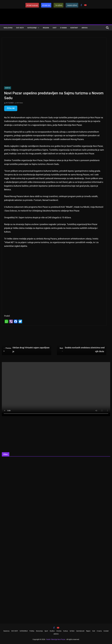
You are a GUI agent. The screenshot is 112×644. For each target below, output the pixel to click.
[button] (38, 28)
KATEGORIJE (32, 28)
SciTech (72, 631)
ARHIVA (85, 28)
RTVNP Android (32, 5)
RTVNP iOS (46, 5)
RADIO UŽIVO (72, 5)
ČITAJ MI (11, 108)
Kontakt (74, 28)
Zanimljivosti (80, 631)
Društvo (8, 88)
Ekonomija (39, 631)
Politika (32, 631)
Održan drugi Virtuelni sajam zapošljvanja (27, 349)
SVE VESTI (20, 28)
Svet (55, 28)
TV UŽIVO (59, 5)
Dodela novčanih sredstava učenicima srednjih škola (82, 349)
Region (46, 28)
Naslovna (8, 28)
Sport (46, 631)
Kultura (66, 631)
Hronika (59, 631)
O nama (63, 28)
